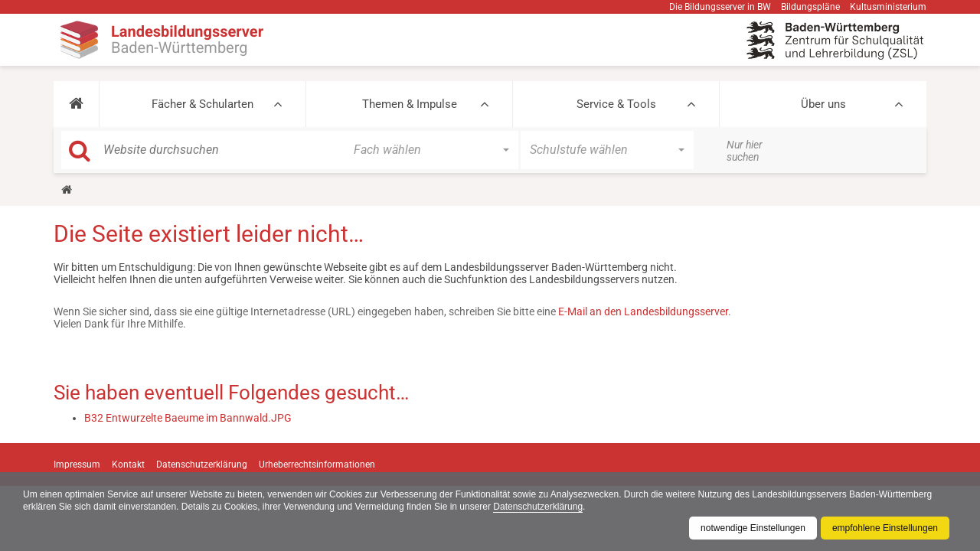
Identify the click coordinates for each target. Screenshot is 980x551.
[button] (76, 104)
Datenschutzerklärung (538, 507)
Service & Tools (616, 104)
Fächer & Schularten (203, 104)
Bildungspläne (810, 7)
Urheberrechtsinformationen (317, 465)
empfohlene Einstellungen (885, 528)
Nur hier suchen (745, 151)
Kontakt (128, 465)
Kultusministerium (888, 7)
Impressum (77, 465)
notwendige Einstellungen (753, 528)
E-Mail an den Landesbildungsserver (643, 311)
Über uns (823, 104)
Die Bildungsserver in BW (720, 7)
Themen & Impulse (410, 104)
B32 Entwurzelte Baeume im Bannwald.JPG (188, 418)
